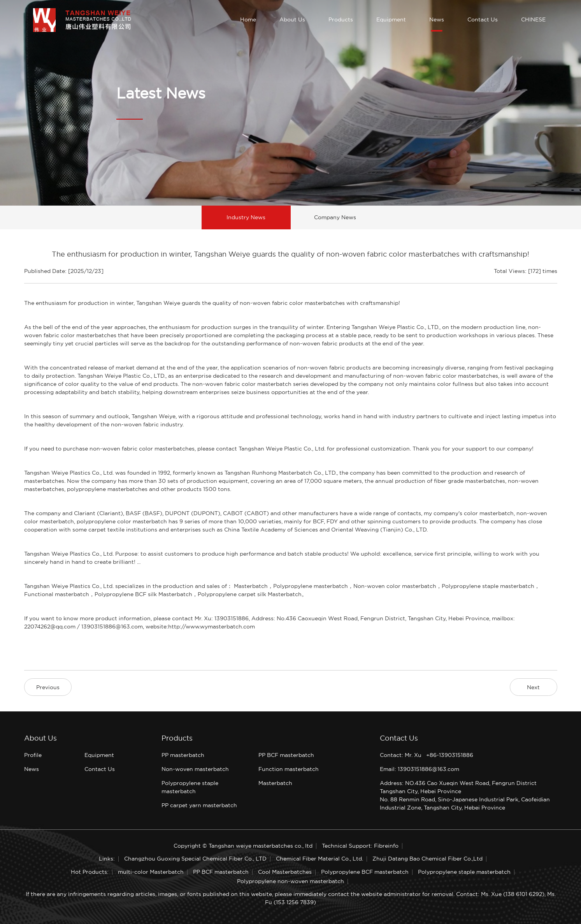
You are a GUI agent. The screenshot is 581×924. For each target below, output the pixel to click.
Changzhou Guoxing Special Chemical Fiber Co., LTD (195, 859)
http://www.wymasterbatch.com (212, 627)
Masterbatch (275, 783)
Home (248, 19)
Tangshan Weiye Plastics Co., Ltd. (70, 473)
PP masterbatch (183, 755)
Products (341, 19)
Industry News (246, 217)
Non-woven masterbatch (195, 769)
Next (533, 687)
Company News (335, 217)
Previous (48, 687)
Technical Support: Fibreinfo (360, 846)
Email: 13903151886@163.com (420, 769)
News (437, 19)
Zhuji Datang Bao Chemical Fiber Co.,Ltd (427, 859)
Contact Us (483, 19)
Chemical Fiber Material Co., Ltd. (319, 859)
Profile (33, 755)
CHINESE (533, 19)
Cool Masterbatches (285, 872)
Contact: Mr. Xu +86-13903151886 (427, 755)
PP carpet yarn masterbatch (199, 805)
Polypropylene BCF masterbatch (365, 872)
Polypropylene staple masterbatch (464, 872)
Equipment (391, 19)
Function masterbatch (289, 769)
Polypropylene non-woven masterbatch (290, 881)
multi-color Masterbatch (151, 872)
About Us (292, 19)
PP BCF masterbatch (286, 755)
